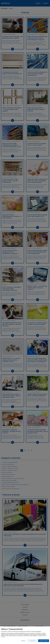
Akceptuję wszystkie (44, 641)
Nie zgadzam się (32, 641)
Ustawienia (23, 641)
